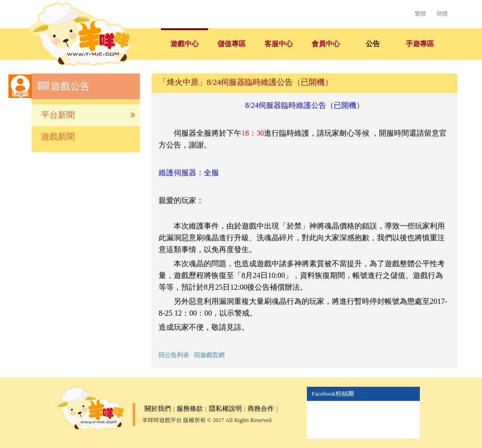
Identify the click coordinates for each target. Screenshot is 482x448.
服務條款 (190, 409)
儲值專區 (232, 44)
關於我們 (158, 409)
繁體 (420, 14)
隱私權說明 (225, 409)
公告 (373, 44)
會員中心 (326, 44)
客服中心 (279, 44)
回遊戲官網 (209, 355)
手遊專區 (420, 44)
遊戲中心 (185, 44)
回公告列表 (174, 355)
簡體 (442, 14)
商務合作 (261, 409)
